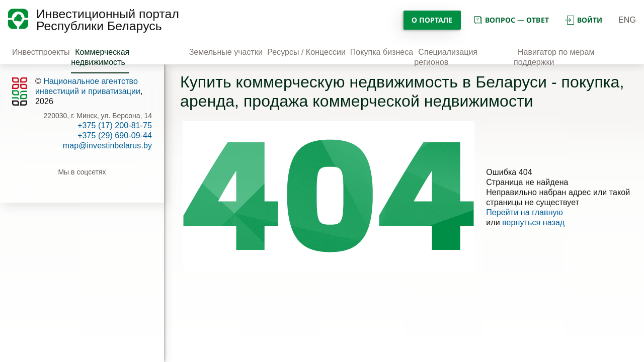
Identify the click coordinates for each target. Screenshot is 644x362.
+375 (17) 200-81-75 (115, 125)
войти (584, 20)
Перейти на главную (525, 212)
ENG (627, 20)
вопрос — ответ (511, 20)
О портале (432, 20)
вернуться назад (533, 222)
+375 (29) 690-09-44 (115, 135)
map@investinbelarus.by (107, 146)
